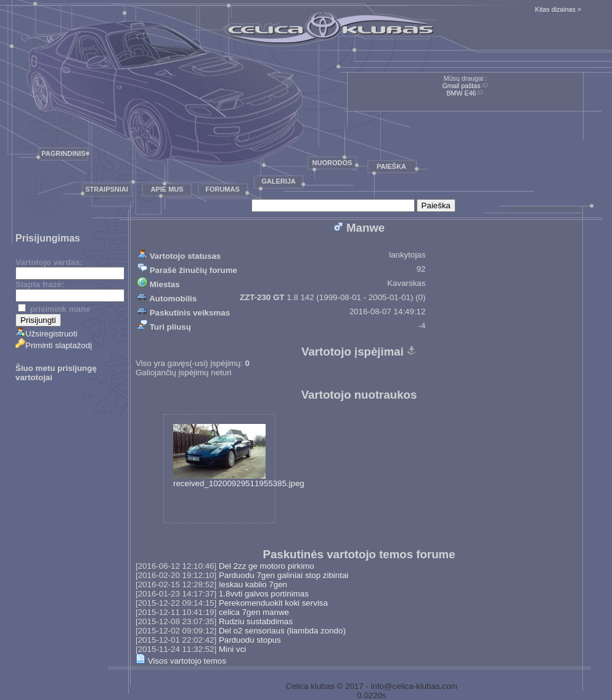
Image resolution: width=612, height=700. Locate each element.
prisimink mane (54, 309)
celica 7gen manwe (254, 612)
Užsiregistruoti (46, 334)
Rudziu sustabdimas (256, 621)
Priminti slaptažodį (54, 345)
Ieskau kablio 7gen (253, 584)
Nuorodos (333, 163)
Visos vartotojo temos (181, 661)
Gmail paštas (461, 86)
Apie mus (167, 189)
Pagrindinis (63, 153)
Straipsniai (107, 189)
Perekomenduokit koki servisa (273, 603)
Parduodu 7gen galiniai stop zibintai (284, 575)
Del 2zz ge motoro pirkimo (267, 566)
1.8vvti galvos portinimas (264, 594)
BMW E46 (462, 93)
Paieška (391, 166)
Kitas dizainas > (558, 9)
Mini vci (232, 649)
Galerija (279, 181)
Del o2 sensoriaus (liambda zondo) (282, 631)
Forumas (222, 189)
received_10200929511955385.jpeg (239, 456)
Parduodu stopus (250, 640)
